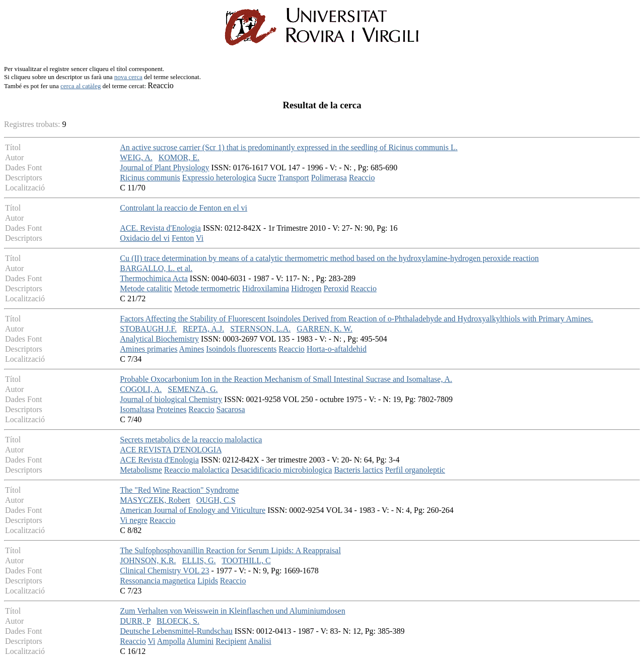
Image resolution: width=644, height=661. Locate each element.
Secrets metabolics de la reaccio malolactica (191, 440)
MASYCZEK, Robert (155, 500)
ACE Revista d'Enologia (159, 460)
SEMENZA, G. (193, 389)
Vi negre (134, 520)
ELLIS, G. (199, 560)
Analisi (260, 641)
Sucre (267, 178)
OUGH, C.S (216, 500)
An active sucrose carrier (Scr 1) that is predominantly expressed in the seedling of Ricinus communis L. (289, 147)
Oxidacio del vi (145, 238)
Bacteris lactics (358, 470)
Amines (192, 349)
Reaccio (362, 178)
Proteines (172, 409)
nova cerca (128, 77)
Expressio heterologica (219, 178)
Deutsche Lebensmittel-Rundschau (176, 631)
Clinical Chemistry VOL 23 (164, 571)
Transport (294, 178)
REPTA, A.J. (203, 329)
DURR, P (135, 621)
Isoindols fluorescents (241, 349)
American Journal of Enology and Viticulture (193, 510)
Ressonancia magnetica (158, 581)
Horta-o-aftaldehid (337, 349)
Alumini (200, 641)
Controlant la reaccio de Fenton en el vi (184, 208)
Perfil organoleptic (415, 470)
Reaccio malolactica (197, 470)
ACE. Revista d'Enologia (160, 228)
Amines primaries (149, 349)
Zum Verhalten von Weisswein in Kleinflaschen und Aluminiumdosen (232, 611)
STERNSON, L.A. (260, 329)
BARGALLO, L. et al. (156, 268)
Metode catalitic (146, 288)
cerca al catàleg (81, 86)
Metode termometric (207, 288)
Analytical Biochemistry (159, 339)
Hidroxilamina (266, 288)
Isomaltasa (137, 409)
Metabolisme (141, 470)
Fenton (183, 238)
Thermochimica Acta (154, 278)
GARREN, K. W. (325, 329)
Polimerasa (329, 178)
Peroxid (336, 288)
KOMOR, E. (179, 157)
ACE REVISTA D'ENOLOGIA (171, 450)
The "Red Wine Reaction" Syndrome (179, 490)
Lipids (208, 581)
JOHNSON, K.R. (148, 560)
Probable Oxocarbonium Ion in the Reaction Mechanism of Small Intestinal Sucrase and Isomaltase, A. (286, 379)
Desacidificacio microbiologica (281, 470)
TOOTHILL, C (246, 560)
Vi (200, 238)
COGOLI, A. (141, 389)
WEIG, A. (136, 157)
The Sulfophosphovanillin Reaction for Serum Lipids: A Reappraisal (230, 550)
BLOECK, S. (178, 621)
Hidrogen (306, 288)
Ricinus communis (150, 178)
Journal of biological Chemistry (171, 399)
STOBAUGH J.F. (148, 329)
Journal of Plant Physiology (164, 168)
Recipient (231, 641)
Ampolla (171, 641)
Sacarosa (231, 409)
